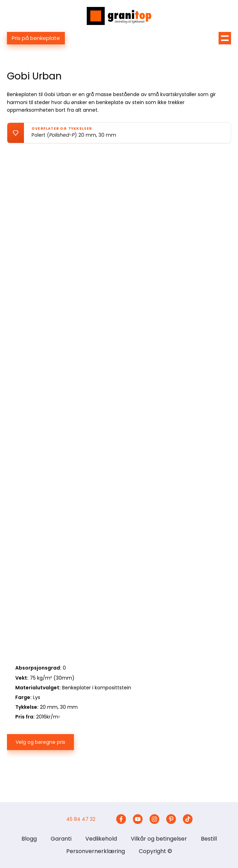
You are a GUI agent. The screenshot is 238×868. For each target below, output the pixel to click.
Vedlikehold (101, 839)
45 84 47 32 (81, 819)
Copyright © (155, 851)
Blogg (29, 839)
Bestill (209, 839)
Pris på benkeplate (36, 38)
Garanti (61, 839)
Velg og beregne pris (40, 742)
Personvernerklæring (96, 851)
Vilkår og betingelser (159, 839)
